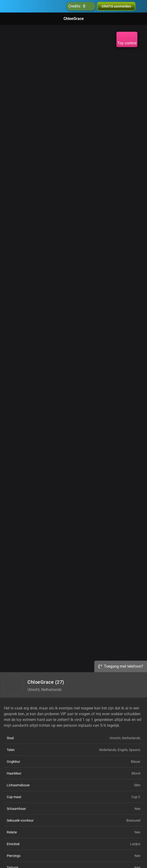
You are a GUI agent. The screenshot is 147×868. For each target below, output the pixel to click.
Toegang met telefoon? (121, 666)
